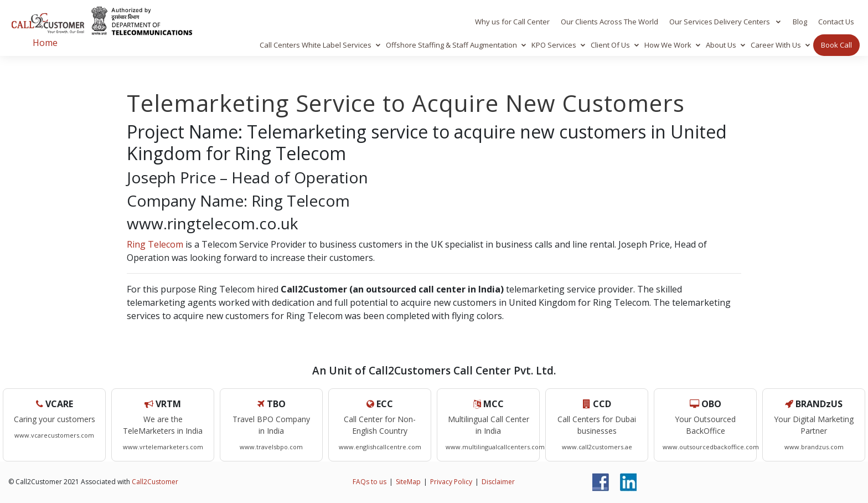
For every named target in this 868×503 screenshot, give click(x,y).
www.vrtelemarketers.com (163, 447)
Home (45, 43)
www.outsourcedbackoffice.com (711, 447)
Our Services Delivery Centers (720, 22)
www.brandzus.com (814, 447)
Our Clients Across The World (609, 22)
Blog (800, 22)
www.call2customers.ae (597, 447)
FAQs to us (370, 482)
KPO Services (554, 45)
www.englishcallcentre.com (380, 447)
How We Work (668, 45)
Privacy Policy (451, 482)
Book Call (836, 45)
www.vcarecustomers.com (54, 435)
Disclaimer (498, 482)
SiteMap (408, 482)
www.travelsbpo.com (271, 447)
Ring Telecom (155, 244)
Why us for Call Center (512, 22)
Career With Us (776, 45)
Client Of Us (610, 45)
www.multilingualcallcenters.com (495, 447)
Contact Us (836, 22)
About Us (721, 45)
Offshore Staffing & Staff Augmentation (451, 45)
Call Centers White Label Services (316, 45)
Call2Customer (155, 482)
